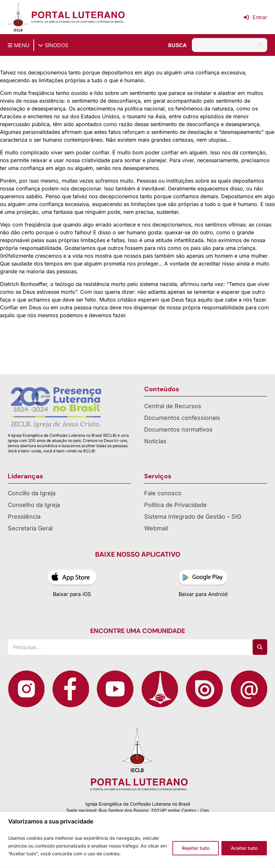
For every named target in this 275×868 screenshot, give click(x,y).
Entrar (255, 17)
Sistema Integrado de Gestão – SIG (193, 517)
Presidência (24, 517)
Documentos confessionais (182, 418)
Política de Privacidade (175, 505)
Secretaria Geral (30, 528)
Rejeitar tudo (196, 848)
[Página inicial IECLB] (18, 17)
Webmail (156, 528)
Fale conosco (163, 493)
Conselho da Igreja (34, 505)
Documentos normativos (178, 429)
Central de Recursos (173, 406)
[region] (137, 840)
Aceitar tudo (244, 848)
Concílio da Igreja (32, 493)
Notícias (155, 441)
